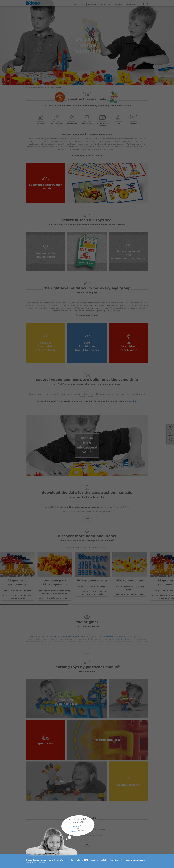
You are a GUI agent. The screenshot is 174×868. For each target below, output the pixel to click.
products (92, 4)
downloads (130, 4)
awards (110, 637)
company (118, 4)
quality (79, 830)
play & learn (79, 4)
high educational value (74, 637)
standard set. (131, 401)
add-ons (41, 87)
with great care (123, 639)
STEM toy (56, 637)
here (87, 519)
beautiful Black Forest (37, 642)
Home (28, 87)
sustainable (89, 835)
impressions (105, 4)
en (140, 4)
